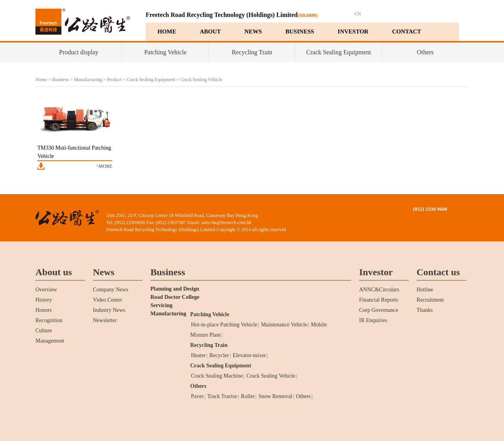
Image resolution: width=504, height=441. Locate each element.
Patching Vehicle (165, 52)
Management (50, 341)
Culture (44, 331)
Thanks (425, 310)
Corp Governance (379, 310)
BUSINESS (300, 31)
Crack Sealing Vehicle (201, 80)
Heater (198, 355)
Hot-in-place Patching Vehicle (224, 325)
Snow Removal (275, 396)
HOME (167, 31)
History (44, 300)
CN (358, 14)
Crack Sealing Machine (217, 376)
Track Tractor (222, 396)
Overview (46, 290)
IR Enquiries (373, 320)
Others (425, 52)
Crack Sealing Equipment (339, 52)
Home (41, 80)
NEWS (253, 31)
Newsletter (105, 320)
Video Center (107, 300)
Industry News (109, 310)
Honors (44, 310)
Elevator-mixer (249, 355)
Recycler (219, 355)
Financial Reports (379, 300)
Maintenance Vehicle (284, 325)
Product (114, 80)
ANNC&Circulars (379, 290)
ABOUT (210, 31)
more (104, 166)
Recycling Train (252, 52)
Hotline (425, 290)
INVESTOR (353, 31)
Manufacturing (88, 80)
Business (60, 80)
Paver (197, 396)
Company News (111, 290)
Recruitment (430, 300)
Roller (248, 396)
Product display (79, 52)
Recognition (49, 320)
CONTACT (407, 31)
